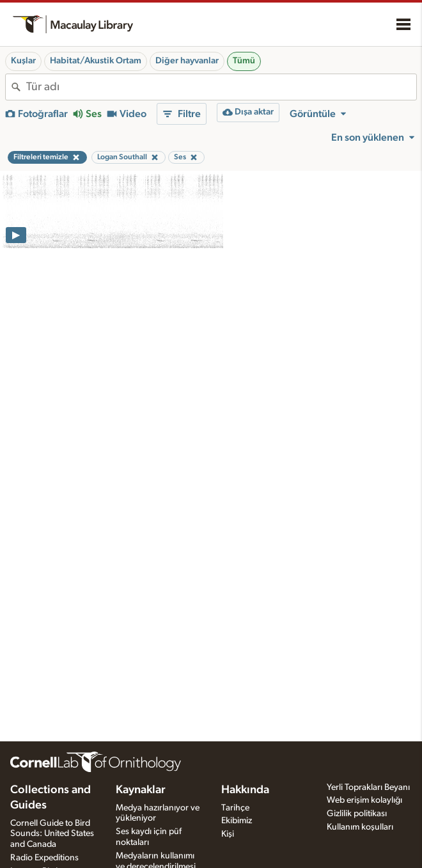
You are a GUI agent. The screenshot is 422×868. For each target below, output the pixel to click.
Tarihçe (235, 808)
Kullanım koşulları (360, 827)
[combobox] (221, 87)
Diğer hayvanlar (187, 61)
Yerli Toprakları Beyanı (368, 787)
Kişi (228, 834)
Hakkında (245, 790)
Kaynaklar (141, 790)
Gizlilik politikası (357, 814)
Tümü (244, 61)
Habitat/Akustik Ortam (96, 61)
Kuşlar (23, 61)
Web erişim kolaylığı (364, 800)
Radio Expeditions (44, 858)
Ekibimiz (237, 821)
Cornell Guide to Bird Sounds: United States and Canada (52, 834)
